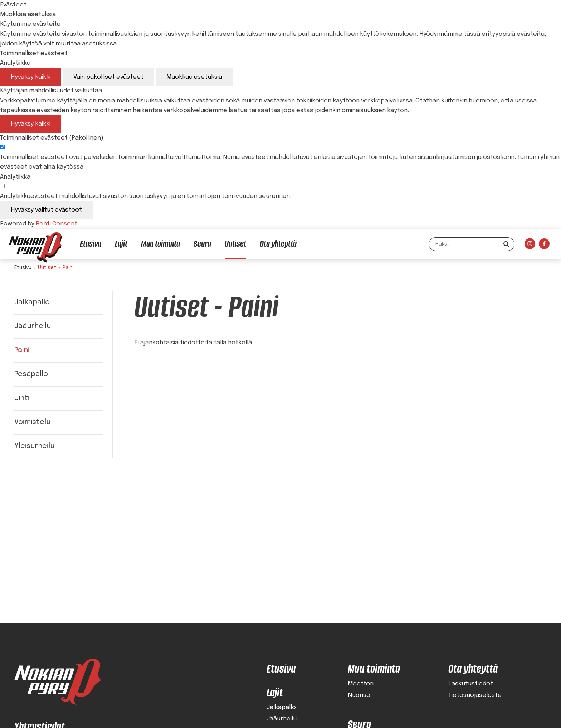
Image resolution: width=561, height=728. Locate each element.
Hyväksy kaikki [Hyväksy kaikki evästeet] (31, 77)
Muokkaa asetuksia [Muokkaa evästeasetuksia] (194, 77)
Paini (22, 350)
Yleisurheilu (34, 446)
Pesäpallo (31, 374)
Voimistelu (32, 422)
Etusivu (23, 268)
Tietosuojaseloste (475, 696)
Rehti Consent (57, 224)
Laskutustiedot (471, 684)
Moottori (361, 684)
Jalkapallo (32, 302)
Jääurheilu (33, 326)
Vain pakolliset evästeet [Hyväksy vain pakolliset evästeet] (108, 77)
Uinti (22, 398)
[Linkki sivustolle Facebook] (544, 246)
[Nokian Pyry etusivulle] (35, 247)
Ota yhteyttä (473, 669)
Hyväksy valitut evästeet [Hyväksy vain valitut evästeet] (46, 210)
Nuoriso (359, 696)
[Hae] (506, 244)
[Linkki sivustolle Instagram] (530, 246)
